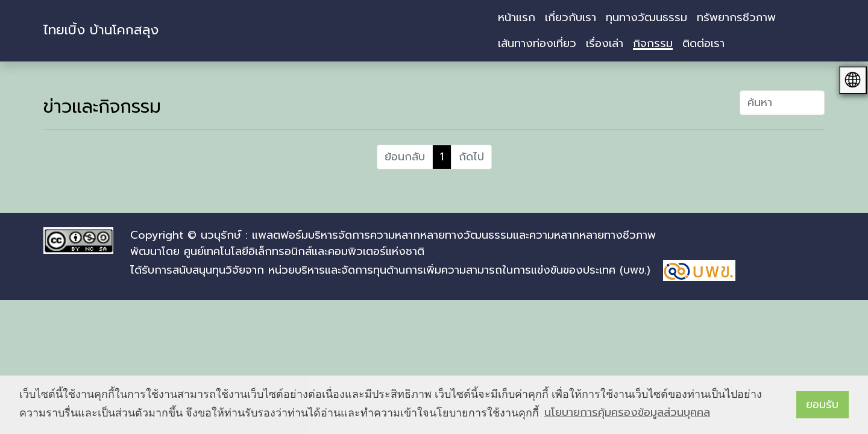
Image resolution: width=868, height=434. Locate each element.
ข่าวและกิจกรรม (102, 107)
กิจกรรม (653, 43)
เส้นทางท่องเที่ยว (537, 43)
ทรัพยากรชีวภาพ (736, 17)
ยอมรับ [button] (822, 404)
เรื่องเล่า (605, 43)
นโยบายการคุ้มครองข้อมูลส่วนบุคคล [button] (627, 412)
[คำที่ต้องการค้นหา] (782, 103)
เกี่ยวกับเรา (571, 17)
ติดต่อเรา (703, 43)
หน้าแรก (517, 17)
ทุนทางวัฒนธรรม (646, 17)
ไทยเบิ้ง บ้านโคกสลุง (101, 30)
